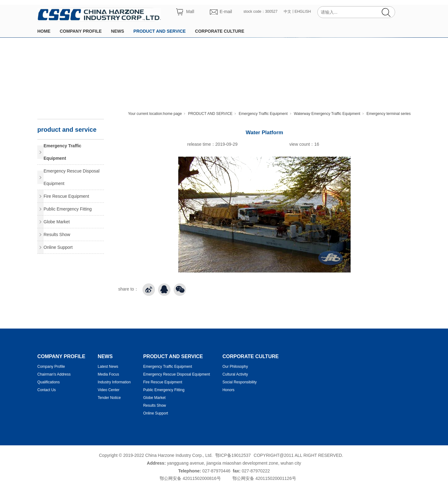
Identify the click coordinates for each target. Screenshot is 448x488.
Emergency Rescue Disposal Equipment (72, 177)
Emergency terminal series (389, 114)
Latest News (108, 367)
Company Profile (51, 367)
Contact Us (47, 390)
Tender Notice (109, 398)
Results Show (57, 235)
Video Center (109, 390)
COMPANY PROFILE (81, 31)
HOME (44, 31)
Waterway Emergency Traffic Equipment (327, 114)
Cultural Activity (235, 374)
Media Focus (108, 374)
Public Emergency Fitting (68, 209)
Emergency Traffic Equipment (263, 114)
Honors (229, 390)
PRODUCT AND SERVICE (160, 31)
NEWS (118, 31)
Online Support (58, 247)
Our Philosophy (235, 367)
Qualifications (49, 382)
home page (172, 114)
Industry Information (114, 382)
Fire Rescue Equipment (66, 196)
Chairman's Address (54, 374)
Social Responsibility (240, 382)
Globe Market (57, 222)
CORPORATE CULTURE (220, 31)
